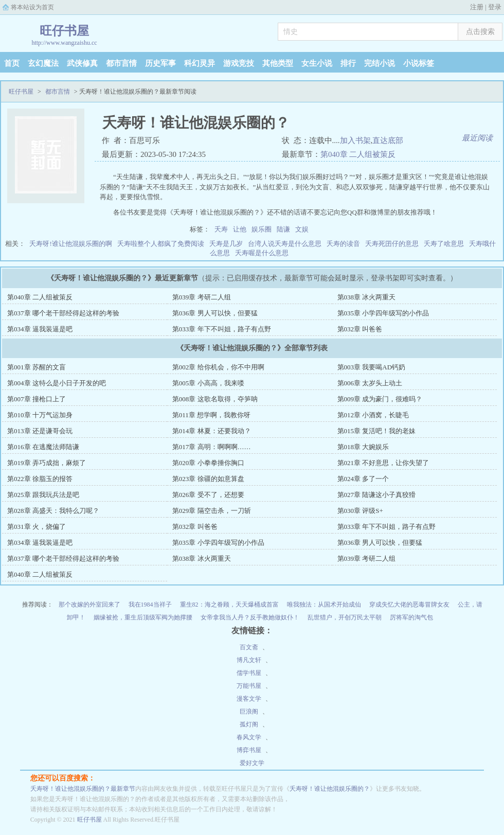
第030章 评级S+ (360, 511)
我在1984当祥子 (150, 605)
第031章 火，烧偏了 (37, 527)
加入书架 (355, 140)
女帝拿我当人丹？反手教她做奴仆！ (250, 617)
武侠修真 (82, 63)
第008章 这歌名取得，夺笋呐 (215, 399)
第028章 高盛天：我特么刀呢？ (53, 511)
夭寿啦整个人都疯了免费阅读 (161, 244)
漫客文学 (249, 699)
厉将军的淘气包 (411, 617)
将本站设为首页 (32, 7)
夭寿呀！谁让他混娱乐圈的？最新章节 (83, 789)
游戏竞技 (239, 63)
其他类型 (278, 63)
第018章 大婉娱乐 (363, 447)
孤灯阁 (249, 724)
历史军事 (160, 63)
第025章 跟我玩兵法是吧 (43, 495)
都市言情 (121, 63)
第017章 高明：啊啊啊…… (212, 447)
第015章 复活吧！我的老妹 (377, 431)
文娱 (302, 229)
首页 (12, 63)
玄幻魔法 (43, 63)
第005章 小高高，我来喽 (208, 383)
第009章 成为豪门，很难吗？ (380, 399)
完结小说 (380, 63)
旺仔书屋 (21, 92)
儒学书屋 (249, 673)
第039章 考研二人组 (202, 297)
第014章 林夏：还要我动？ (212, 431)
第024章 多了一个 (363, 479)
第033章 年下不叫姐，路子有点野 (222, 329)
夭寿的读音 (343, 244)
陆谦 (283, 229)
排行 (348, 63)
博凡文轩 (249, 660)
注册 (477, 7)
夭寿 (221, 229)
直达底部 (388, 140)
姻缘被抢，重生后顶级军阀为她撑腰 (143, 617)
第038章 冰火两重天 (367, 297)
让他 (240, 229)
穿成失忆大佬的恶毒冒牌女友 (409, 605)
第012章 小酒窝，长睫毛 (373, 415)
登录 (495, 7)
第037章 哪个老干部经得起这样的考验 (63, 313)
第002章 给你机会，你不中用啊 (218, 367)
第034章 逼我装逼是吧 (40, 329)
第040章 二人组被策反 (358, 154)
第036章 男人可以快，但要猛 (215, 313)
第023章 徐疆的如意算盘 (208, 479)
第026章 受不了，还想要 (208, 495)
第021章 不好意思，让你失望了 (383, 463)
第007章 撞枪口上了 (37, 399)
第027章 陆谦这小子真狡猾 (377, 495)
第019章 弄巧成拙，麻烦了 (47, 463)
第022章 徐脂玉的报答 (40, 479)
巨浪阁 (249, 712)
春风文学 (249, 737)
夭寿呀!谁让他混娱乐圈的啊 (70, 244)
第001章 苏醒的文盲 (37, 367)
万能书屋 (249, 686)
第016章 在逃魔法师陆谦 (43, 447)
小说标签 (419, 63)
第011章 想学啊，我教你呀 (211, 415)
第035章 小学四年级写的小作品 (383, 313)
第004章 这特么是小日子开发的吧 (57, 383)
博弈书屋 (249, 750)
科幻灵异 (200, 63)
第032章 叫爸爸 (360, 329)
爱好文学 (252, 763)
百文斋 (249, 647)
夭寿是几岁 (226, 244)
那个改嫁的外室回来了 (89, 605)
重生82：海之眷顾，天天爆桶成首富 (229, 605)
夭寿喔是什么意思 (262, 253)
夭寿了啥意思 (444, 244)
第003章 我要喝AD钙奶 (372, 367)
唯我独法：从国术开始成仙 (324, 605)
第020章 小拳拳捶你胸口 (208, 463)
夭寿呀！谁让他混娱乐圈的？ (330, 789)
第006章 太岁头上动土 (370, 383)
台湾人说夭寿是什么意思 (285, 244)
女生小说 (317, 63)
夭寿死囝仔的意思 (392, 244)
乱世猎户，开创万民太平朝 (345, 617)
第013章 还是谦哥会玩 (40, 431)
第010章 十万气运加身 (40, 415)
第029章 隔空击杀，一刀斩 (212, 511)
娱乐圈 (262, 229)
